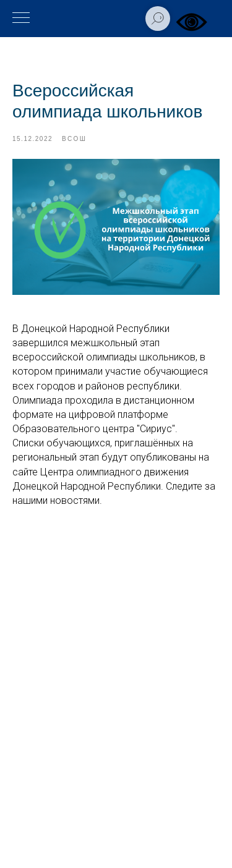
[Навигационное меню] (21, 19)
